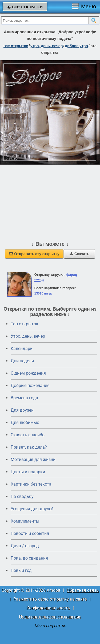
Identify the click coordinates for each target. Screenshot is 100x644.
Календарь (22, 349)
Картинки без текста (31, 484)
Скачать (79, 254)
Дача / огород (25, 546)
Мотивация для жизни (33, 459)
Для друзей (22, 410)
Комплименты (25, 521)
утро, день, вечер (47, 46)
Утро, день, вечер (28, 336)
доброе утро (76, 46)
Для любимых (25, 422)
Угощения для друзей (32, 509)
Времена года (24, 398)
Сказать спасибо (28, 435)
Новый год (21, 570)
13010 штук (43, 293)
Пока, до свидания (29, 558)
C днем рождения (28, 373)
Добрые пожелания (30, 386)
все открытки (25, 7)
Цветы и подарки (28, 472)
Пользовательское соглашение (50, 617)
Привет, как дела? (29, 447)
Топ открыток (25, 324)
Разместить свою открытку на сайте (50, 599)
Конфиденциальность (48, 608)
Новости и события (30, 533)
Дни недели (22, 361)
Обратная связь (83, 590)
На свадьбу (22, 496)
